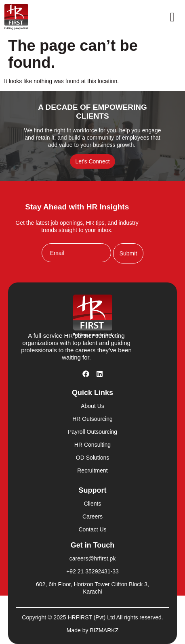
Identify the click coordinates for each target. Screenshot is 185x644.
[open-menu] (172, 17)
